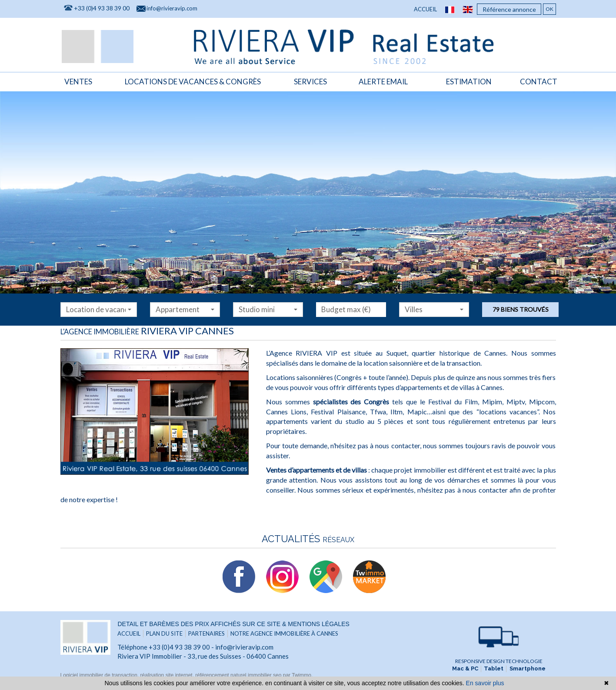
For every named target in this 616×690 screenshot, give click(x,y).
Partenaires (206, 633)
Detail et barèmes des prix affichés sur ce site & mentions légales (233, 624)
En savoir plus (485, 683)
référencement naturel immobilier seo (239, 675)
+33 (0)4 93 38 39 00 (102, 8)
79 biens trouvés (521, 309)
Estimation (469, 81)
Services (310, 81)
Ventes (78, 81)
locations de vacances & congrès (193, 81)
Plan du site (164, 633)
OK (549, 9)
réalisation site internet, (168, 675)
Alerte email (383, 81)
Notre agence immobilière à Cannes (284, 633)
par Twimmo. (298, 675)
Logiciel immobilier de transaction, (100, 675)
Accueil (425, 10)
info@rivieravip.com (172, 9)
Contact (539, 81)
